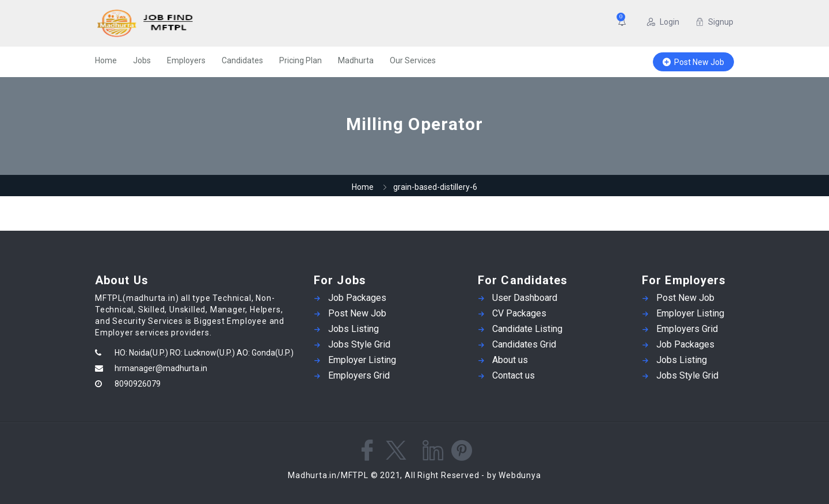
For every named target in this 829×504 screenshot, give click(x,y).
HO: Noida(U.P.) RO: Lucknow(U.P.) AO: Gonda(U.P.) (204, 353)
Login (663, 22)
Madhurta (356, 60)
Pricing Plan (301, 60)
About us (510, 360)
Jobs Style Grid (359, 344)
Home (106, 60)
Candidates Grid (524, 344)
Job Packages (357, 298)
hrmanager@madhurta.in (161, 368)
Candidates (242, 60)
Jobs (142, 60)
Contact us (514, 375)
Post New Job (693, 62)
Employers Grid (359, 375)
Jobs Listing (353, 329)
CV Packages (519, 313)
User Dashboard (525, 298)
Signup (714, 22)
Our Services (413, 60)
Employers (186, 60)
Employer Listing (362, 360)
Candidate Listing (527, 329)
